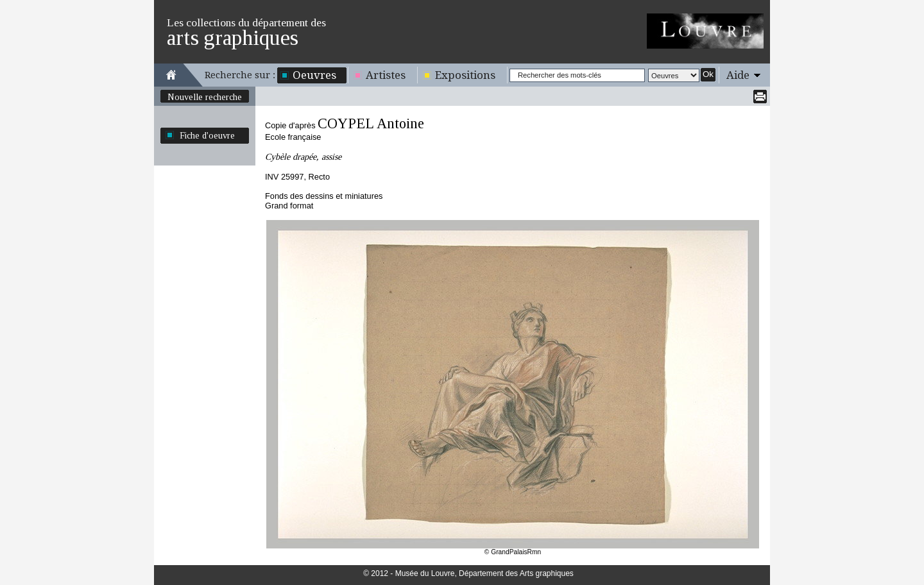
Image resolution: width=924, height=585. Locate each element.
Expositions (465, 75)
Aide (738, 75)
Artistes (386, 75)
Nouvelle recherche (205, 97)
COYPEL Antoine (371, 123)
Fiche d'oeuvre (207, 135)
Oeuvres (314, 75)
